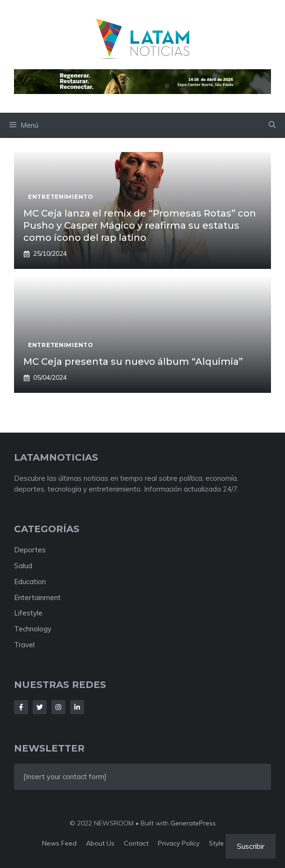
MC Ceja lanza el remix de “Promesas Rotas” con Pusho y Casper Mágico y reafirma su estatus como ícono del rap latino (140, 225)
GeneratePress (193, 823)
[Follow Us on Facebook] (21, 707)
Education (30, 582)
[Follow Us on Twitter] (40, 707)
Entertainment (37, 597)
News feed (59, 843)
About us (100, 843)
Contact (136, 843)
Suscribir (251, 846)
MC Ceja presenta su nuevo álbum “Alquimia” (133, 362)
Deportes (30, 550)
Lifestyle (28, 613)
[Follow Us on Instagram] (58, 707)
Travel (24, 645)
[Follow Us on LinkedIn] (77, 707)
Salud (23, 566)
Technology (33, 629)
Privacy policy (179, 843)
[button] (272, 125)
